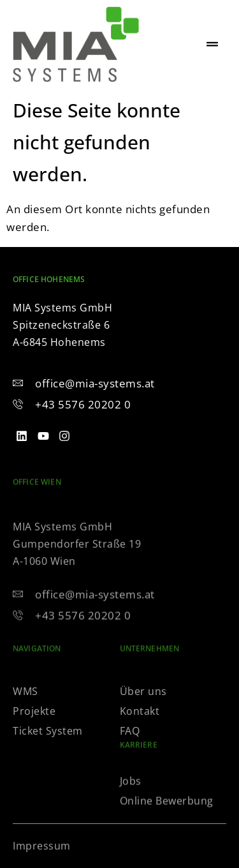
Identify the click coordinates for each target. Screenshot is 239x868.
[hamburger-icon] (212, 45)
